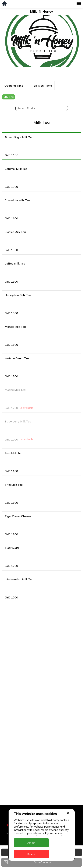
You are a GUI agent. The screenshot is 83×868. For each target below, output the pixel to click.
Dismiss (31, 854)
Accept (31, 843)
